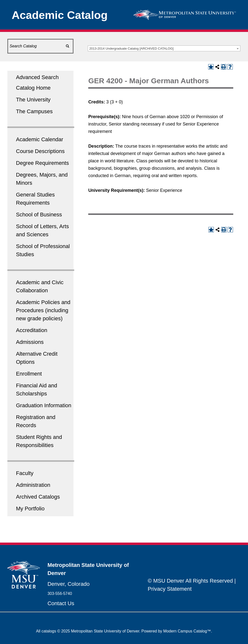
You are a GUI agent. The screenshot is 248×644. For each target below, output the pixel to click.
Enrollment (29, 374)
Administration (33, 485)
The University (33, 100)
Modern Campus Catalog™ (187, 631)
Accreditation (32, 330)
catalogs (49, 631)
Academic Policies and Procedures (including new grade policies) (43, 310)
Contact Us (61, 603)
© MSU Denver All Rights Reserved (190, 581)
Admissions (30, 342)
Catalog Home (33, 88)
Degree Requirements (42, 163)
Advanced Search (37, 77)
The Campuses (34, 111)
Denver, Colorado (68, 584)
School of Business (39, 215)
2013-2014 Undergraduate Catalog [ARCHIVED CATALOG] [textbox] (131, 49)
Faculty (25, 473)
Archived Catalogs (38, 497)
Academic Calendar (40, 139)
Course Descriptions (40, 151)
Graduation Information (44, 405)
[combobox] (164, 48)
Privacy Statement (170, 589)
